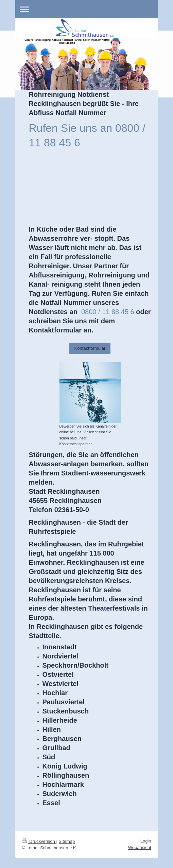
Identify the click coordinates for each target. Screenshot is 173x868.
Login (146, 841)
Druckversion (39, 841)
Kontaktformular (90, 348)
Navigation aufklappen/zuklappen (87, 9)
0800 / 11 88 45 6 (108, 312)
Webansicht (140, 847)
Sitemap (67, 841)
